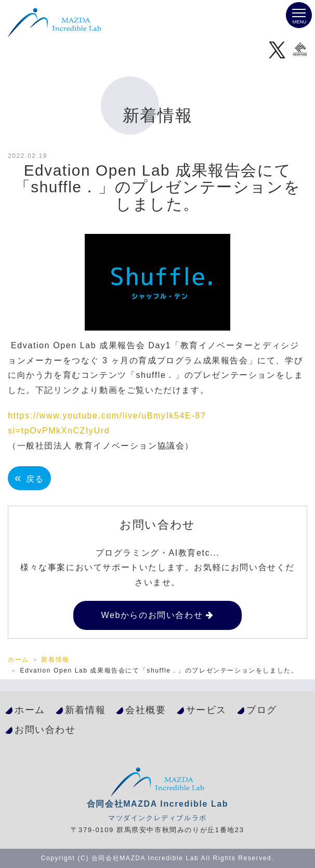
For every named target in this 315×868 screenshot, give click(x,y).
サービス (206, 710)
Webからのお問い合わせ (152, 615)
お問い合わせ (45, 729)
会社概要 (146, 710)
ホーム (18, 660)
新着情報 (55, 660)
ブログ (262, 710)
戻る (29, 478)
